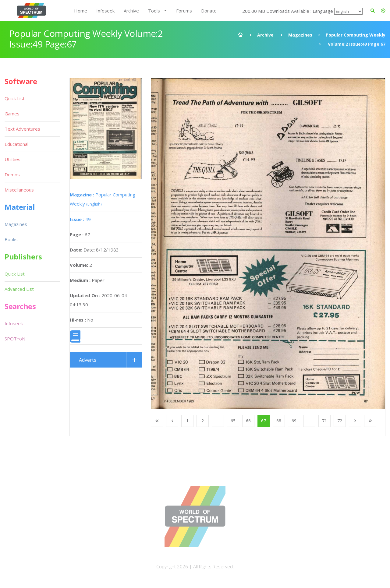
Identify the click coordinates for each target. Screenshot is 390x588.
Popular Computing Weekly (356, 35)
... (218, 421)
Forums (184, 11)
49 (80, 219)
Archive (131, 11)
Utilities (12, 159)
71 (324, 421)
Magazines (300, 35)
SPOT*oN (15, 339)
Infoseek (105, 11)
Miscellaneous (19, 190)
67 (264, 421)
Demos (12, 174)
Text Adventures (22, 129)
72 (340, 421)
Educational (16, 144)
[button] (383, 11)
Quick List (15, 98)
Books (11, 239)
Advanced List (19, 289)
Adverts (88, 360)
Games (12, 114)
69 (294, 421)
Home (81, 11)
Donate (209, 11)
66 (248, 421)
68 (279, 421)
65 (233, 421)
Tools (154, 11)
